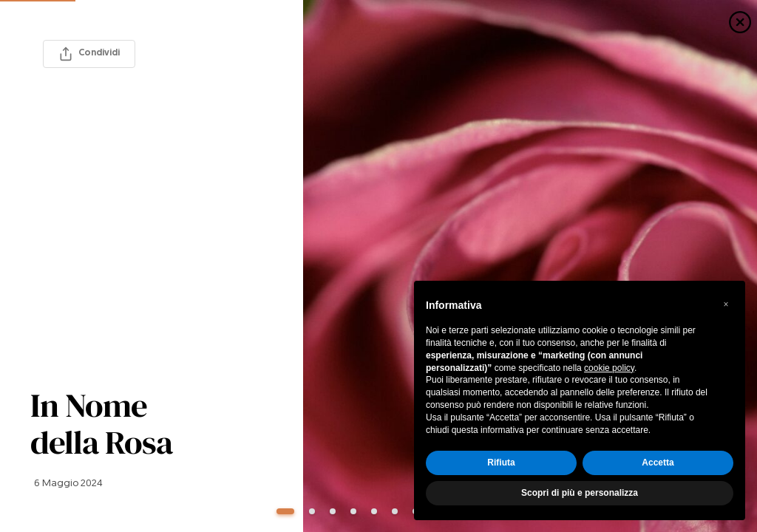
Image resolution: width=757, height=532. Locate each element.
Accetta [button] (658, 463)
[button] (726, 304)
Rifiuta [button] (501, 463)
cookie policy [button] (609, 368)
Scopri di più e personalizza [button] (580, 493)
